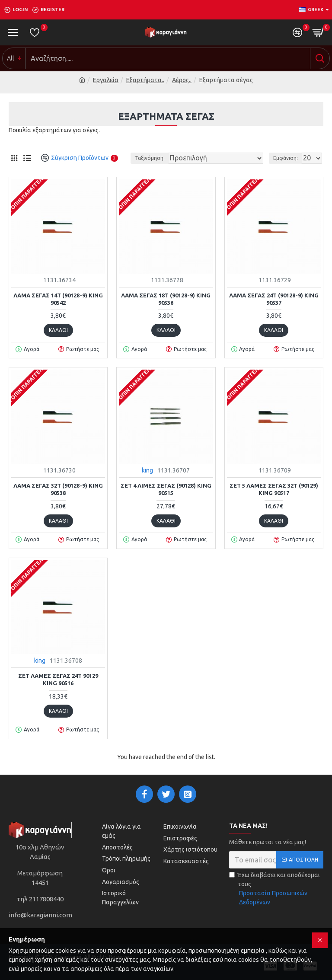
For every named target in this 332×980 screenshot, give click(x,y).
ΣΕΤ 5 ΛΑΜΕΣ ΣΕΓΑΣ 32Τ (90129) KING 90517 (274, 489)
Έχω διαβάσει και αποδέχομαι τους (276, 889)
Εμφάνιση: (286, 158)
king (147, 470)
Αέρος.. (182, 80)
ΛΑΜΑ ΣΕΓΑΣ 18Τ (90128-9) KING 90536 (166, 299)
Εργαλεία (106, 80)
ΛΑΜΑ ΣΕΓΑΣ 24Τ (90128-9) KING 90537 (274, 299)
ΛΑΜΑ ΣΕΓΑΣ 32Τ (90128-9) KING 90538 (58, 489)
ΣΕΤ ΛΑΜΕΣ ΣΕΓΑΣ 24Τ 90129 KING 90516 (58, 679)
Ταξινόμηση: (150, 158)
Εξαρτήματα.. (145, 80)
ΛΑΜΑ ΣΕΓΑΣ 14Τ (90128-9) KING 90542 (58, 299)
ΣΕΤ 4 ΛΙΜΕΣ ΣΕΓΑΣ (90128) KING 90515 (166, 489)
